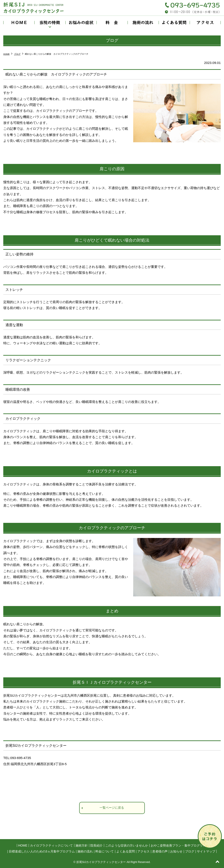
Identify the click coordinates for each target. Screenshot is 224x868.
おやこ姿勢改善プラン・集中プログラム (178, 845)
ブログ (190, 851)
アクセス (205, 23)
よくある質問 (174, 23)
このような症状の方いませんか (127, 845)
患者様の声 (160, 851)
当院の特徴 (50, 23)
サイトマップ (206, 851)
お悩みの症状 (81, 23)
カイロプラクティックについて (51, 845)
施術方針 (82, 845)
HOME (19, 23)
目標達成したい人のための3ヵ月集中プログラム (42, 851)
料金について (112, 23)
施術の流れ (143, 23)
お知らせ (176, 851)
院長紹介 (96, 845)
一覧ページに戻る (112, 808)
